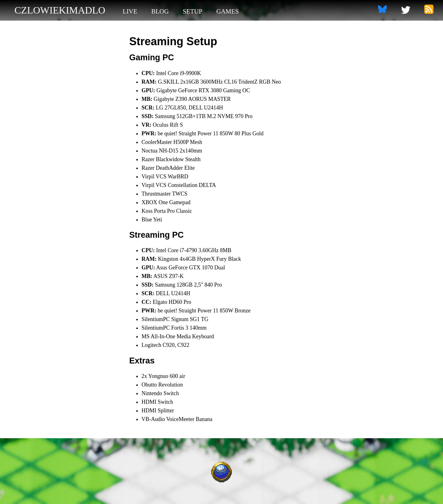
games (227, 11)
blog (160, 11)
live (130, 11)
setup (193, 11)
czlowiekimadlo (60, 10)
